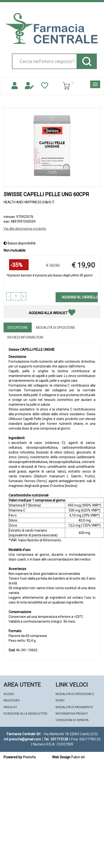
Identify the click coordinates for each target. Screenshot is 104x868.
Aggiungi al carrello (80, 297)
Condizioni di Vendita (72, 720)
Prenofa (29, 757)
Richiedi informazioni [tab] (25, 337)
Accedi (9, 694)
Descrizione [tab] (18, 328)
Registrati (12, 700)
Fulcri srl (78, 757)
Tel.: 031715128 (56, 739)
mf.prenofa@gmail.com (22, 739)
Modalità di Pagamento (74, 707)
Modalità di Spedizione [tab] (56, 328)
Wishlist (10, 707)
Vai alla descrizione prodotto (25, 229)
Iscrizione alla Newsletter (25, 714)
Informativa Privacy (72, 714)
